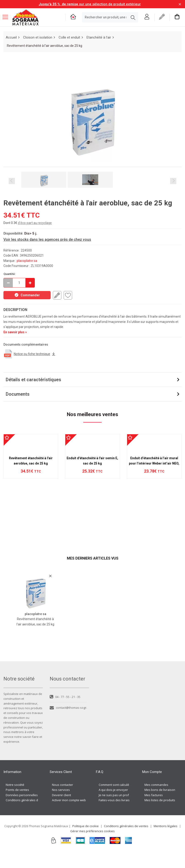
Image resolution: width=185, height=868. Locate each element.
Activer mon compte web (69, 816)
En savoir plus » (15, 332)
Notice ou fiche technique (30, 354)
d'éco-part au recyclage (35, 223)
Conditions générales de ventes (28, 816)
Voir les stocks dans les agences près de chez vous (47, 239)
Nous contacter (63, 800)
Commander (27, 295)
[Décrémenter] (8, 283)
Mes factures (154, 811)
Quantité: (10, 274)
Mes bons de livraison (160, 805)
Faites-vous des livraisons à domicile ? (125, 816)
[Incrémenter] (30, 283)
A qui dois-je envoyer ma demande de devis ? (130, 805)
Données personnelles (22, 811)
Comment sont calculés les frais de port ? (127, 800)
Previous (12, 181)
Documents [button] (18, 394)
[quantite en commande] (19, 283)
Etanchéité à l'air (99, 37)
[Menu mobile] (7, 17)
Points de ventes (17, 805)
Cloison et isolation (38, 37)
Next (173, 181)
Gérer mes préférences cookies (92, 847)
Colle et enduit (69, 37)
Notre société (15, 800)
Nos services (61, 805)
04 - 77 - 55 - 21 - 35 (65, 712)
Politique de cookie (86, 842)
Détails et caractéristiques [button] (33, 380)
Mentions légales (166, 842)
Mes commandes (156, 800)
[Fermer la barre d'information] (180, 4)
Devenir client (61, 811)
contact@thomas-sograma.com (68, 723)
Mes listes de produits (160, 816)
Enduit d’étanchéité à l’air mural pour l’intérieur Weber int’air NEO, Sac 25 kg (154, 511)
